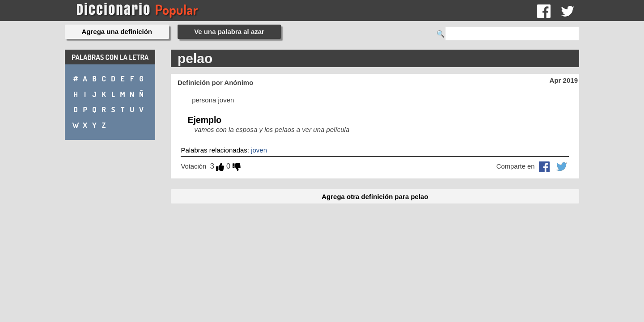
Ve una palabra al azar (229, 32)
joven (259, 150)
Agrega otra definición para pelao (375, 197)
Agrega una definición (117, 32)
